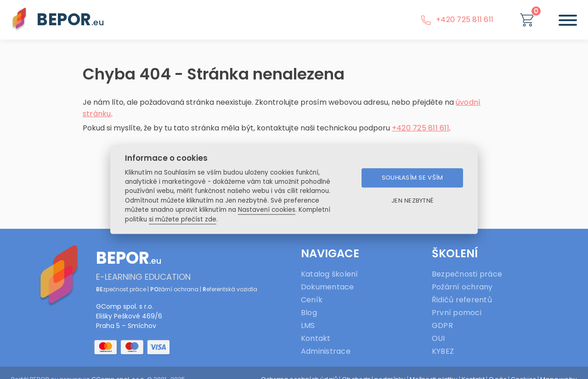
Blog (309, 313)
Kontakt (316, 338)
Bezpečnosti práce (467, 274)
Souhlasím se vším (413, 178)
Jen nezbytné (412, 201)
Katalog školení (330, 274)
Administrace (326, 351)
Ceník (312, 300)
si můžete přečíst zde (183, 219)
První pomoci (457, 313)
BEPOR (70, 20)
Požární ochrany (462, 287)
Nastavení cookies (267, 210)
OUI (438, 338)
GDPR (442, 325)
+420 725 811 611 (457, 20)
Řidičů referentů (462, 300)
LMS (308, 325)
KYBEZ (443, 351)
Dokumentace (328, 287)
